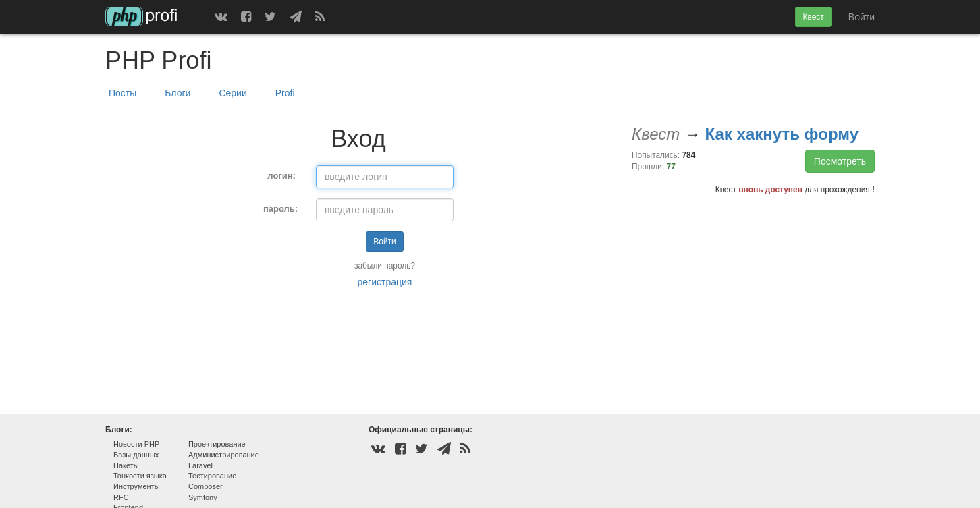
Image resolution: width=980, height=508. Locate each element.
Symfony (203, 497)
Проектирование (217, 444)
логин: (281, 176)
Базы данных (136, 455)
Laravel (200, 465)
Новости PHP (136, 444)
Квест (813, 17)
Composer (206, 486)
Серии (233, 93)
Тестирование (212, 476)
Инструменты (137, 486)
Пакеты (126, 465)
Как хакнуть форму (782, 134)
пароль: (280, 209)
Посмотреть (840, 161)
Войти (862, 17)
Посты (123, 93)
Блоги (178, 93)
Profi (285, 93)
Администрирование (224, 455)
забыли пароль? (385, 266)
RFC (121, 497)
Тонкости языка (140, 476)
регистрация (385, 282)
